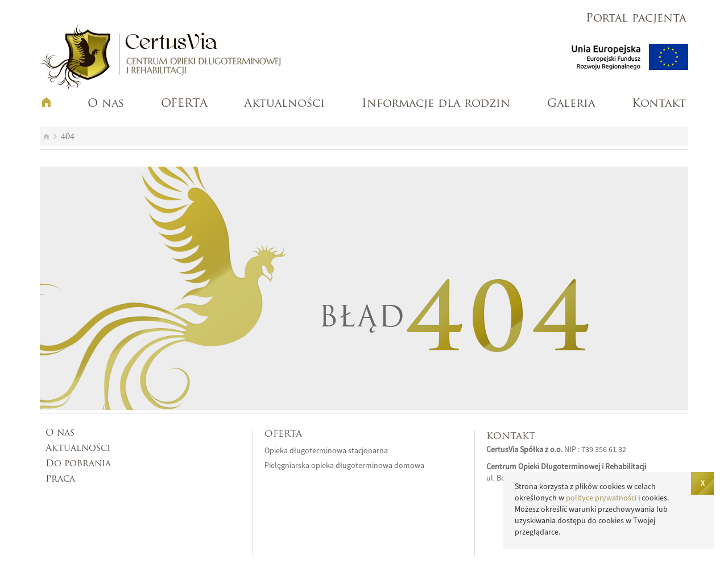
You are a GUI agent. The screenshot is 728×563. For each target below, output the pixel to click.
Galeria (571, 104)
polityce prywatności (601, 498)
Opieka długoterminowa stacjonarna (326, 450)
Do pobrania (78, 464)
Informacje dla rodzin (436, 104)
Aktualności (284, 104)
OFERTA (184, 104)
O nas (106, 104)
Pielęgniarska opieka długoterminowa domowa (344, 465)
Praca (60, 479)
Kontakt (659, 104)
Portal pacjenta (636, 19)
